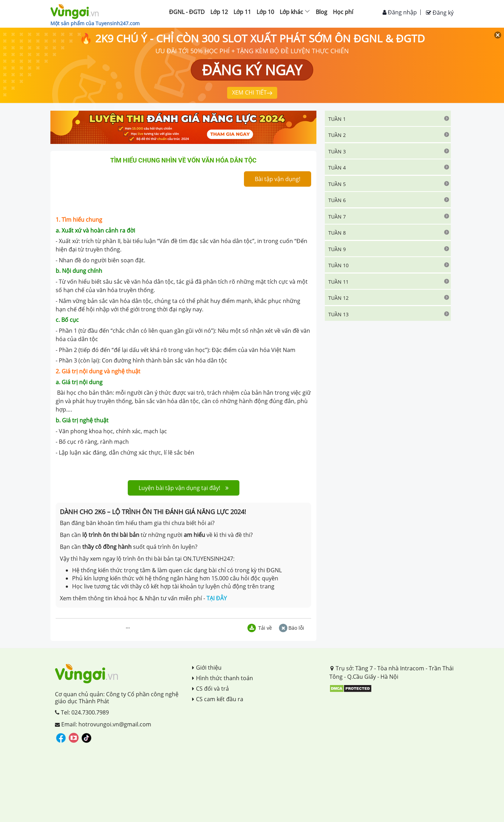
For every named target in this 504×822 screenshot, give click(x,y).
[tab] (388, 118)
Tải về (260, 628)
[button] (388, 118)
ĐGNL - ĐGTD (187, 12)
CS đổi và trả (211, 689)
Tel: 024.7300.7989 (82, 712)
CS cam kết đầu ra (218, 699)
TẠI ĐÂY (217, 598)
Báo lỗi (292, 628)
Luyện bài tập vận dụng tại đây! (184, 488)
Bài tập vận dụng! (278, 179)
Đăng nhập (400, 12)
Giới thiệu (207, 668)
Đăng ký (440, 13)
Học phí (343, 12)
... (128, 626)
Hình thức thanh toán (223, 678)
